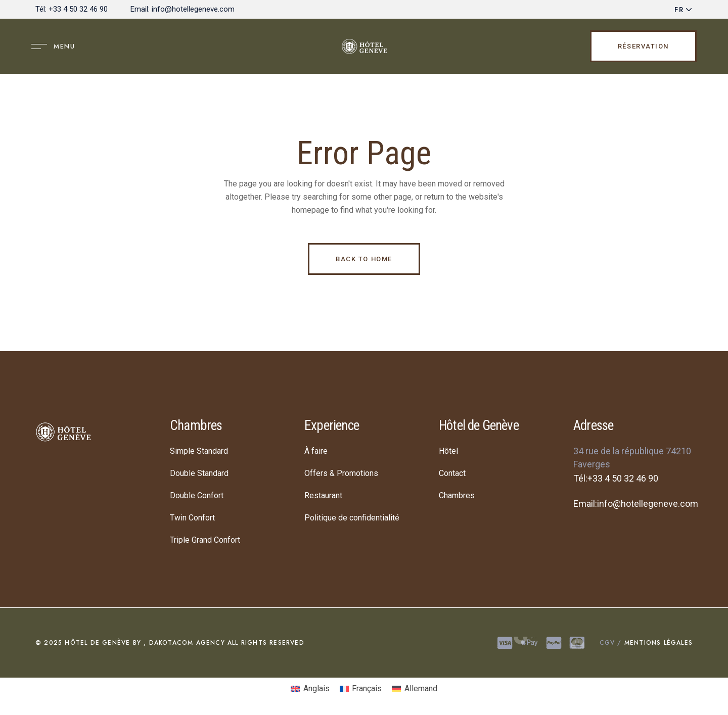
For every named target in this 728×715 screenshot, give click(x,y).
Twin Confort (192, 518)
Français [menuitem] (367, 688)
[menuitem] (310, 689)
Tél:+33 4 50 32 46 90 (616, 478)
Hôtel (448, 451)
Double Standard (199, 473)
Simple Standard (199, 451)
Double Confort (197, 495)
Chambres (457, 495)
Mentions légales (657, 643)
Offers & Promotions (341, 473)
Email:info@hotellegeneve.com (636, 504)
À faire (316, 451)
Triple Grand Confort (205, 540)
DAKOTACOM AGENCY (185, 643)
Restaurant (323, 495)
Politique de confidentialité (352, 518)
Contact (452, 473)
